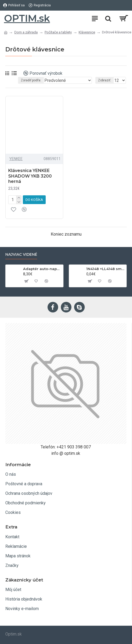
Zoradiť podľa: (31, 80)
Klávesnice (87, 32)
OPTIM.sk (27, 18)
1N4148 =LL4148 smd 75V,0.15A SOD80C (105, 269)
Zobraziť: (105, 80)
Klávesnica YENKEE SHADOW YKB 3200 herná (30, 176)
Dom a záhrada (26, 32)
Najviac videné (21, 255)
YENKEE (16, 159)
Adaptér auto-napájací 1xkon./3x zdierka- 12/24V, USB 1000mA (42, 269)
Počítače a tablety (58, 32)
